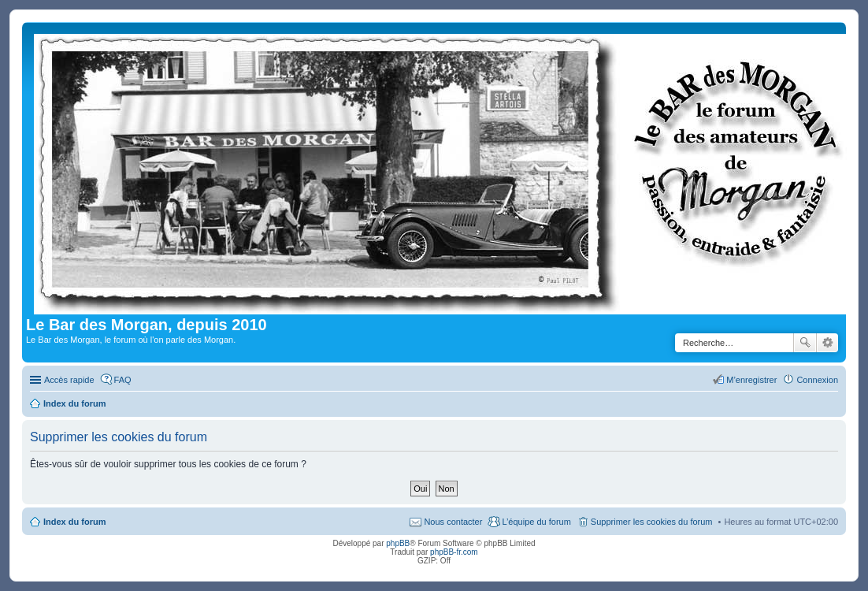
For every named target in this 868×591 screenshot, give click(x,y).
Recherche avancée (827, 343)
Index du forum (74, 522)
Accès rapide (69, 380)
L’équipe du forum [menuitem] (536, 522)
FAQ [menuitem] (123, 380)
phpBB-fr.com (454, 552)
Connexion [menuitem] (817, 380)
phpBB (398, 543)
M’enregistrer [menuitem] (751, 380)
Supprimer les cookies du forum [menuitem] (652, 522)
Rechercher (805, 343)
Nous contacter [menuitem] (453, 522)
